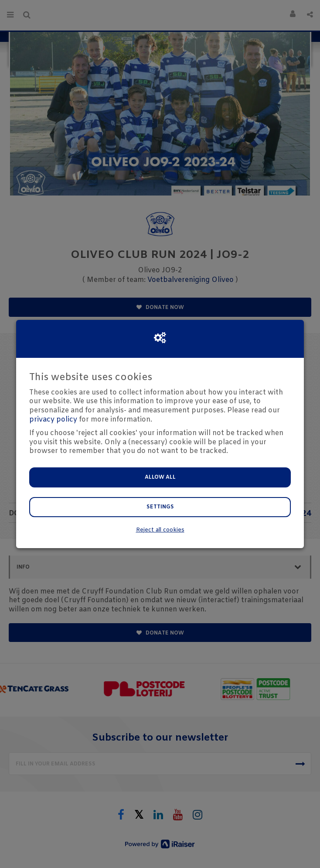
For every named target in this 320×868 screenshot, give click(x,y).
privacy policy (53, 420)
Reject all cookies (160, 530)
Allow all (160, 477)
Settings (160, 507)
